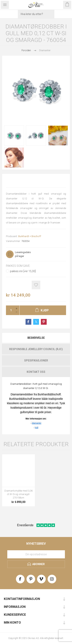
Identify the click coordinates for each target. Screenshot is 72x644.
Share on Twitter (36, 322)
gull (37, 427)
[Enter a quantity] (10, 310)
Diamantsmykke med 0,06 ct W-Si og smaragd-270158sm (19, 494)
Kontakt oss (36, 372)
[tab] (36, 338)
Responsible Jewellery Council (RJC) (36, 349)
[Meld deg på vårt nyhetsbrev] (36, 554)
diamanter (37, 423)
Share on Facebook (28, 322)
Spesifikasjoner (36, 360)
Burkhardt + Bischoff (30, 236)
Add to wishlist (36, 285)
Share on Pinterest (44, 322)
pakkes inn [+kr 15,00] (23, 271)
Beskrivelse (36, 338)
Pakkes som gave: (18, 266)
